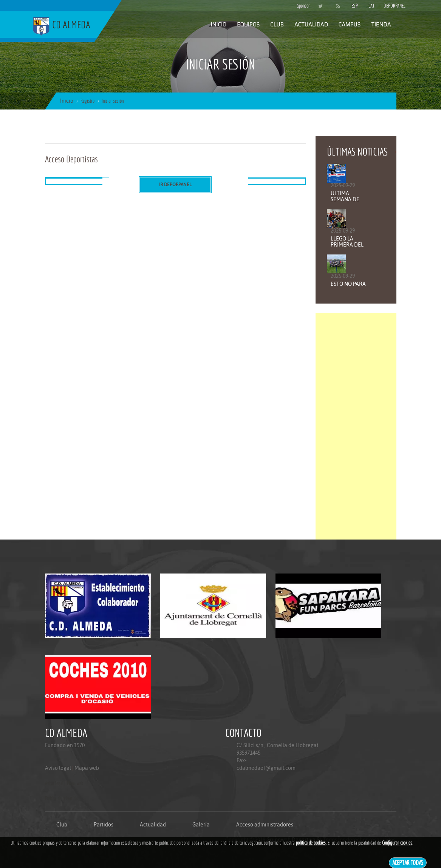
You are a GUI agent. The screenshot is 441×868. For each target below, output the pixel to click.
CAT (371, 6)
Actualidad (311, 24)
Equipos (248, 24)
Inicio (219, 24)
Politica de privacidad (62, 798)
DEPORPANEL (388, 6)
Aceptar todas (408, 863)
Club (277, 24)
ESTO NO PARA (348, 284)
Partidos (104, 825)
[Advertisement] (356, 426)
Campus (350, 24)
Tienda (381, 24)
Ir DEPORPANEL (175, 185)
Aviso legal (58, 768)
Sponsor (302, 6)
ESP (355, 6)
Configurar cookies (397, 843)
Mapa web (87, 768)
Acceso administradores (265, 825)
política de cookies (311, 843)
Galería (201, 825)
